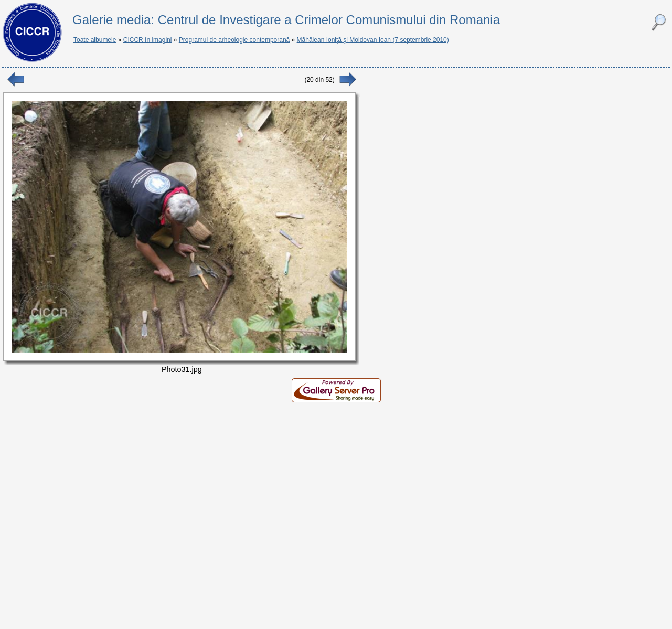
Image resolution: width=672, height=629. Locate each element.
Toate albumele (95, 40)
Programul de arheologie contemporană (234, 40)
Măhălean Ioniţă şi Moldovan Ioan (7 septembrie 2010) (373, 40)
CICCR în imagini (148, 40)
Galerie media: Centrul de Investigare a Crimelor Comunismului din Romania (286, 20)
